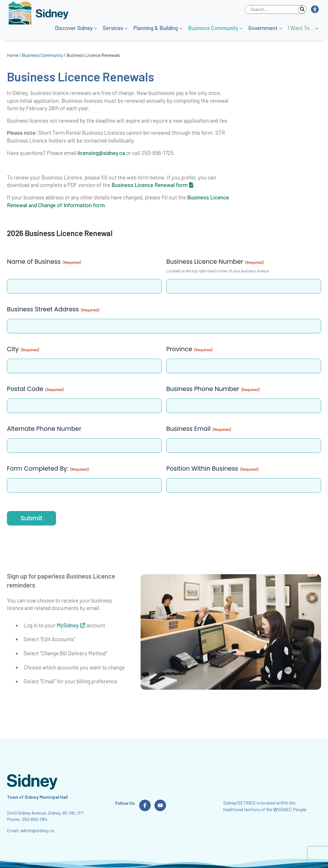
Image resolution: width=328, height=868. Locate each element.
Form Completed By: (48, 468)
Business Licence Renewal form (150, 185)
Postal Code (36, 389)
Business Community (213, 28)
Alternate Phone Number (44, 429)
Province (190, 349)
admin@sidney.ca (37, 830)
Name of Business (44, 262)
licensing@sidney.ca (101, 153)
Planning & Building (156, 28)
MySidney (68, 625)
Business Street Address (53, 309)
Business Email (199, 429)
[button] (315, 10)
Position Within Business (213, 468)
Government (263, 28)
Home (13, 55)
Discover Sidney (74, 28)
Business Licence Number (215, 262)
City (23, 349)
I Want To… (301, 28)
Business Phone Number (213, 389)
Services (113, 28)
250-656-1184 (35, 819)
